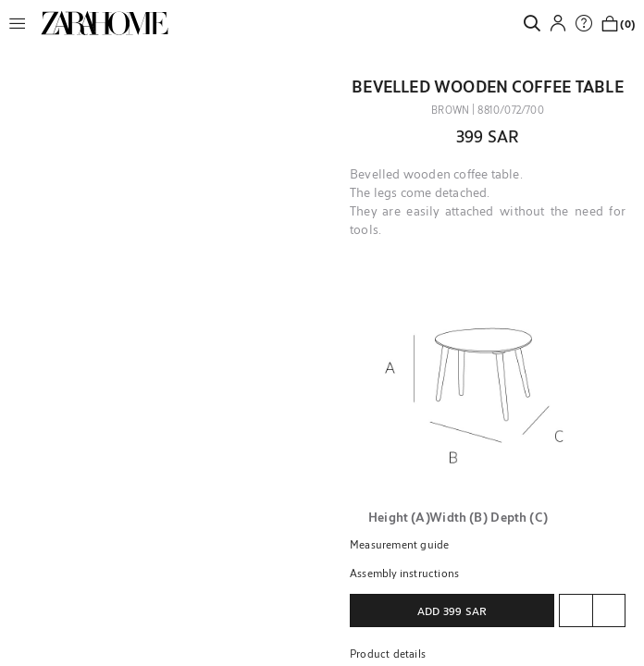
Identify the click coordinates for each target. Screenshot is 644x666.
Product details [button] (388, 653)
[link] (105, 23)
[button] (22, 23)
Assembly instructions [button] (404, 573)
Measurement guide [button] (399, 544)
